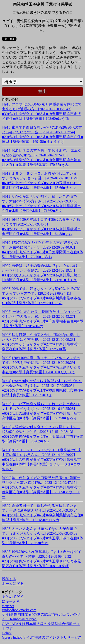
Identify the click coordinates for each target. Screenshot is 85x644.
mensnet (8, 606)
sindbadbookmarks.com (19, 610)
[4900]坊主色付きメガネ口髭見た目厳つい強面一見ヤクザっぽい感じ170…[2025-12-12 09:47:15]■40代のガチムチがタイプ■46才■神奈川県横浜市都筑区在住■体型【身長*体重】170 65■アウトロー (41, 487)
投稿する (9, 579)
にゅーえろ (11, 601)
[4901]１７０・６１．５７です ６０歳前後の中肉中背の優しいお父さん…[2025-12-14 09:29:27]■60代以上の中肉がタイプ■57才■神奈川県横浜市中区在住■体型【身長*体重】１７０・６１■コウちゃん (42, 459)
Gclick (7, 633)
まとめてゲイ (13, 597)
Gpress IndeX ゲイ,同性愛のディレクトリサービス (42, 637)
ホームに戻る (13, 584)
